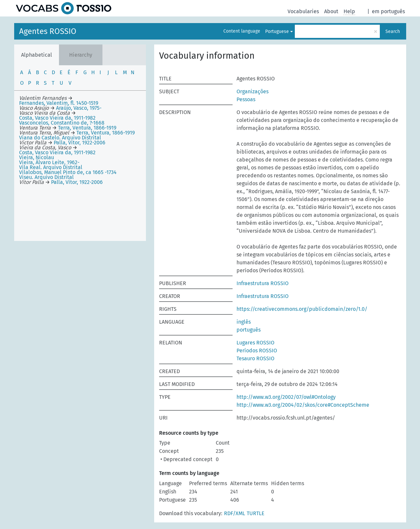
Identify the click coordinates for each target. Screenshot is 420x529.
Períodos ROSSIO (257, 351)
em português (388, 11)
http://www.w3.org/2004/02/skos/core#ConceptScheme (303, 405)
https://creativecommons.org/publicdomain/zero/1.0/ (302, 309)
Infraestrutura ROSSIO (263, 283)
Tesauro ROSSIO (255, 358)
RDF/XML (235, 513)
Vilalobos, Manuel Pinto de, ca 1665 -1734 (68, 172)
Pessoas (246, 99)
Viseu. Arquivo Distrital (46, 177)
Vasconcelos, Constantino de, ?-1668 (62, 123)
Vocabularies (303, 11)
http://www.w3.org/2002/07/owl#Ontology (286, 397)
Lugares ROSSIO (255, 343)
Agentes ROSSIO (48, 31)
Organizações (252, 91)
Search (393, 31)
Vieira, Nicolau (37, 157)
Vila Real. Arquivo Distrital (51, 167)
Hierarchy (81, 55)
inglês (244, 322)
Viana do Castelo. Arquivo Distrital (60, 138)
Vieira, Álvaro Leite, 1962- (49, 162)
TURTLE (256, 513)
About (331, 11)
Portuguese (277, 31)
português (249, 330)
